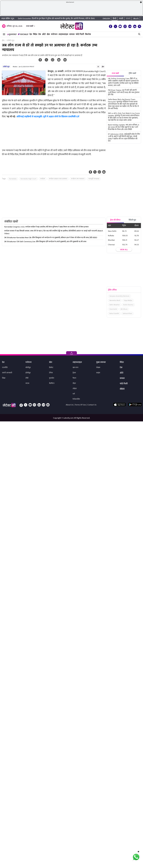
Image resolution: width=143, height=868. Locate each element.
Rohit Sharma (128, 305)
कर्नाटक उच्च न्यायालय (78, 179)
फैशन (74, 378)
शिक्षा (4, 378)
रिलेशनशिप (76, 399)
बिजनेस (88, 34)
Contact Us (92, 405)
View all (124, 250)
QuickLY (12, 34)
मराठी (121, 19)
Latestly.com (68, 418)
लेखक (98, 368)
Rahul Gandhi (114, 313)
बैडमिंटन (52, 383)
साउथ (27, 383)
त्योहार (75, 389)
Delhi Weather (115, 305)
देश (31, 34)
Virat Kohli (113, 309)
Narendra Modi (115, 300)
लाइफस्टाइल (63, 34)
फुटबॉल (52, 378)
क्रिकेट (51, 368)
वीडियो (122, 389)
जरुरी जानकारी (7, 373)
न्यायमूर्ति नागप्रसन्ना (94, 179)
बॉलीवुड (28, 368)
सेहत (74, 383)
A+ (103, 67)
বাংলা (128, 19)
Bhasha (15, 67)
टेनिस (51, 373)
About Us (69, 405)
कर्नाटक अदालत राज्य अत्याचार (58, 179)
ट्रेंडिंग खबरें (132, 73)
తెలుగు (136, 19)
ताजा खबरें (30, 26)
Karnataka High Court (28, 179)
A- (98, 67)
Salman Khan (127, 313)
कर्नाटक (43, 179)
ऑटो (44, 34)
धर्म (74, 394)
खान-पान (76, 368)
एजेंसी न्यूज (6, 67)
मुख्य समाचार (101, 362)
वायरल (72, 34)
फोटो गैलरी (80, 34)
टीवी (27, 378)
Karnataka (13, 179)
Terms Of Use (80, 405)
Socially (23, 34)
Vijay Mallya (128, 300)
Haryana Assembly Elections (119, 296)
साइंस (98, 373)
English (106, 19)
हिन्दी (115, 19)
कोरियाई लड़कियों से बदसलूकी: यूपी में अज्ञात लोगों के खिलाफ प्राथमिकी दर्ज (48, 117)
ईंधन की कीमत (115, 220)
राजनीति (5, 368)
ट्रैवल (74, 373)
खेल (48, 34)
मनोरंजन (54, 34)
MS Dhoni (124, 309)
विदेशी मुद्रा (132, 220)
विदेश (35, 34)
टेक (40, 34)
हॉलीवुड (28, 373)
